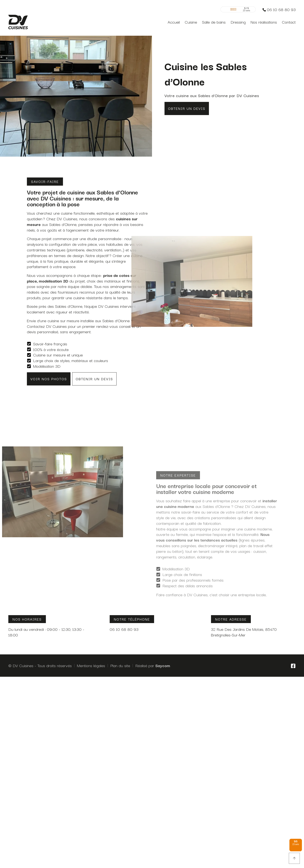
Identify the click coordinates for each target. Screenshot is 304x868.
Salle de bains (214, 20)
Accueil (174, 20)
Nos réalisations (264, 20)
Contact (289, 20)
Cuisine (191, 20)
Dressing (238, 20)
